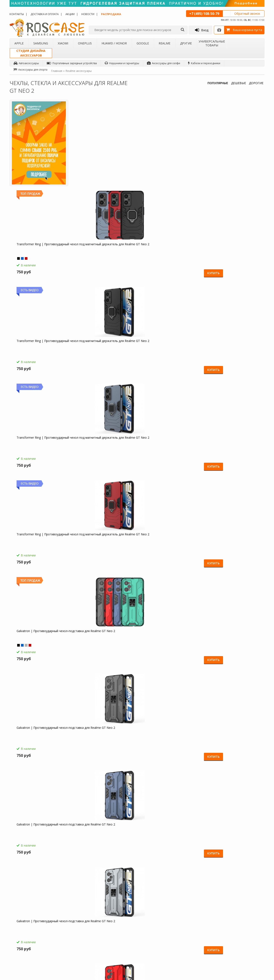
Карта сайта (109, 937)
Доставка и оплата (45, 14)
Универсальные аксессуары (30, 949)
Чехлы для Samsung (69, 911)
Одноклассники (252, 907)
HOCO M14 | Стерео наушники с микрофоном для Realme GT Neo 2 (40, 545)
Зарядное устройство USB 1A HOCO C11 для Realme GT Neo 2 (168, 641)
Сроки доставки (111, 931)
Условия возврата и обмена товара (119, 924)
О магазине (20, 906)
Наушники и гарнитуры (122, 63)
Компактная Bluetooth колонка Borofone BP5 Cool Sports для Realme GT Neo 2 (101, 643)
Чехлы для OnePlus (69, 922)
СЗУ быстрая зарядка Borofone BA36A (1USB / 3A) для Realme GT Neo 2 (166, 547)
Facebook (248, 915)
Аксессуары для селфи (164, 63)
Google (143, 43)
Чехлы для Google (68, 933)
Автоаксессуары (26, 63)
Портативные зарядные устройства (72, 63)
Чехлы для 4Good (68, 944)
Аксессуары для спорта (30, 70)
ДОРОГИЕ (256, 83)
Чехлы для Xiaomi (68, 917)
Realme (165, 43)
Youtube (247, 955)
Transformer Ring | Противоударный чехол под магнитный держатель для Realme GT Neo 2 (103, 160)
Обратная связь (200, 942)
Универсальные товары (212, 43)
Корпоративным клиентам (30, 939)
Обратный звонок (247, 13)
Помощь (107, 911)
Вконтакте (249, 923)
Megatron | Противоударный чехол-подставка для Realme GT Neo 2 (168, 351)
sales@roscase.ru (156, 932)
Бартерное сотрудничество (30, 933)
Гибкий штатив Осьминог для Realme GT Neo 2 (36, 738)
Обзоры (150, 906)
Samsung (41, 43)
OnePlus (85, 43)
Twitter (246, 931)
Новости (88, 14)
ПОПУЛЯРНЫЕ (218, 83)
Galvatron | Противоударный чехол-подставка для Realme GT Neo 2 (105, 255)
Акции (70, 14)
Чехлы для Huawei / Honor (73, 928)
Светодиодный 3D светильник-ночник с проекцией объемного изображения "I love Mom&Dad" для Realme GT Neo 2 (232, 643)
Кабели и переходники (204, 63)
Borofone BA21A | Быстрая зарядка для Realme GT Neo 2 (104, 545)
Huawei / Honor (114, 43)
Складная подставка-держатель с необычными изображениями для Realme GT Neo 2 (103, 740)
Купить (120, 185)
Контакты (17, 14)
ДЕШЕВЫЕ (239, 83)
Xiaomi (63, 43)
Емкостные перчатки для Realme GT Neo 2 (41, 641)
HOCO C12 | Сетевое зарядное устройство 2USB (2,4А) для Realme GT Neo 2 (232, 547)
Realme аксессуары (79, 71)
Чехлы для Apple (67, 906)
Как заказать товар (113, 906)
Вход (202, 30)
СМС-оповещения (112, 917)
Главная (57, 71)
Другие (186, 43)
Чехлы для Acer (66, 949)
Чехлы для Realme (68, 939)
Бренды (18, 928)
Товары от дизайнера (27, 944)
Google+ (247, 947)
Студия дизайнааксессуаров (31, 53)
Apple (19, 43)
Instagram (248, 939)
